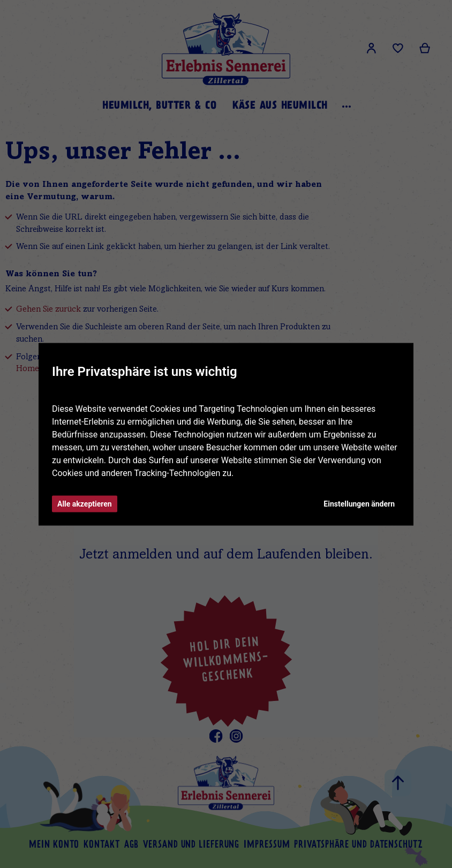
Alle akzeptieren (85, 503)
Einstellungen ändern (359, 503)
